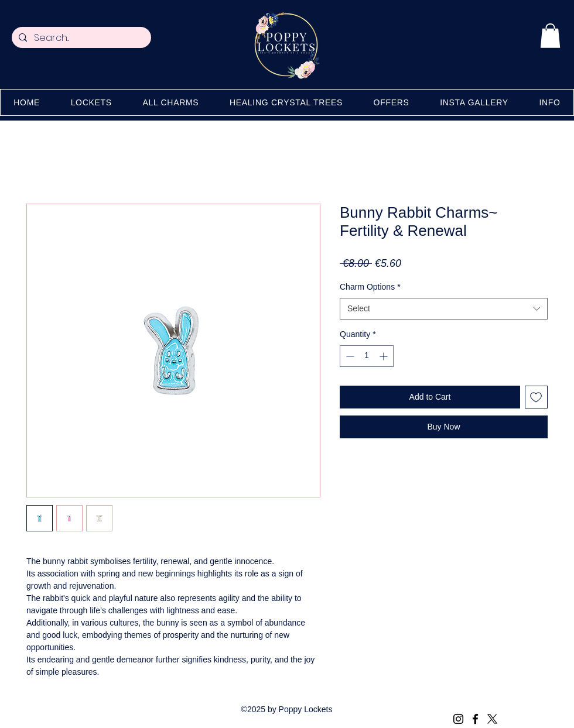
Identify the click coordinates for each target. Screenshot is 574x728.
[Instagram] (458, 719)
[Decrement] (349, 356)
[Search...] (80, 38)
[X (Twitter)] (492, 719)
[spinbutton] (367, 356)
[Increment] (385, 356)
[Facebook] (475, 719)
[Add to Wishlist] (536, 397)
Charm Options (370, 287)
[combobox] (444, 309)
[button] (550, 36)
